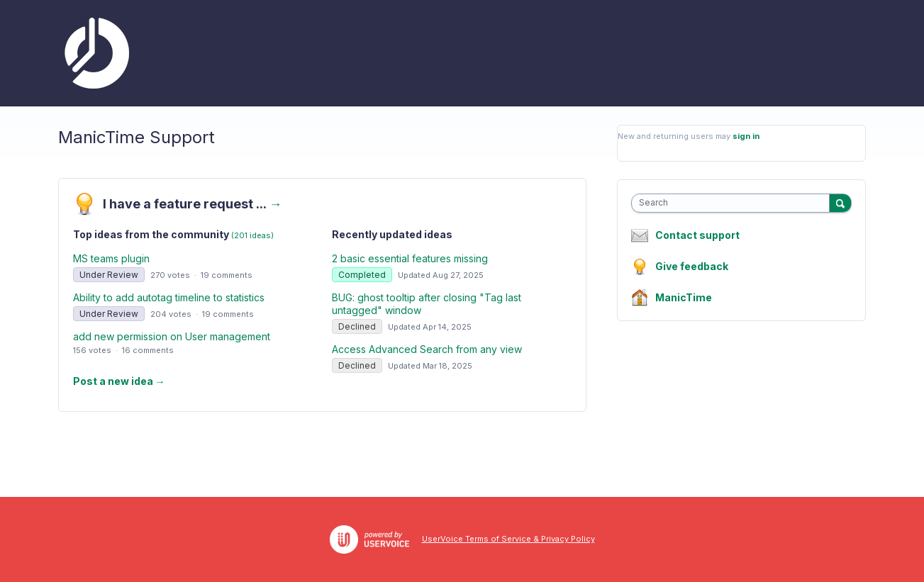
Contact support (697, 235)
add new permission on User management (172, 336)
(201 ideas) (252, 235)
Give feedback (692, 266)
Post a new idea (119, 381)
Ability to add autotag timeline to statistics (169, 297)
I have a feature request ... (193, 204)
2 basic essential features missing (410, 258)
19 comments (227, 275)
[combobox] (734, 203)
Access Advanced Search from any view (427, 349)
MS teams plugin (111, 258)
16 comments (148, 350)
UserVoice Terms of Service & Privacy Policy (508, 539)
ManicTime (684, 297)
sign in (746, 136)
